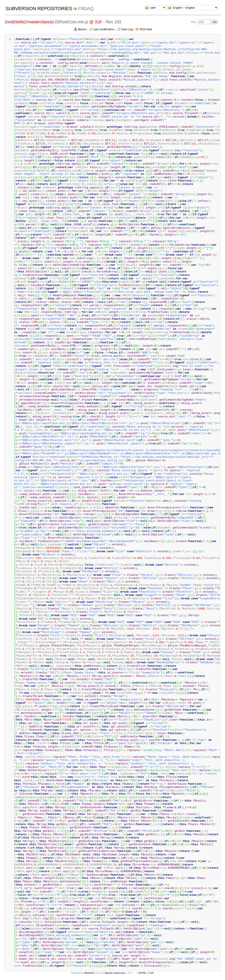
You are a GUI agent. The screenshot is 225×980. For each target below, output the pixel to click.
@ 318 (95, 22)
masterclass (38, 22)
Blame (82, 29)
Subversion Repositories (39, 9)
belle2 (21, 22)
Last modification (104, 29)
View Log (127, 29)
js (52, 22)
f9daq (86, 9)
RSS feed (146, 29)
